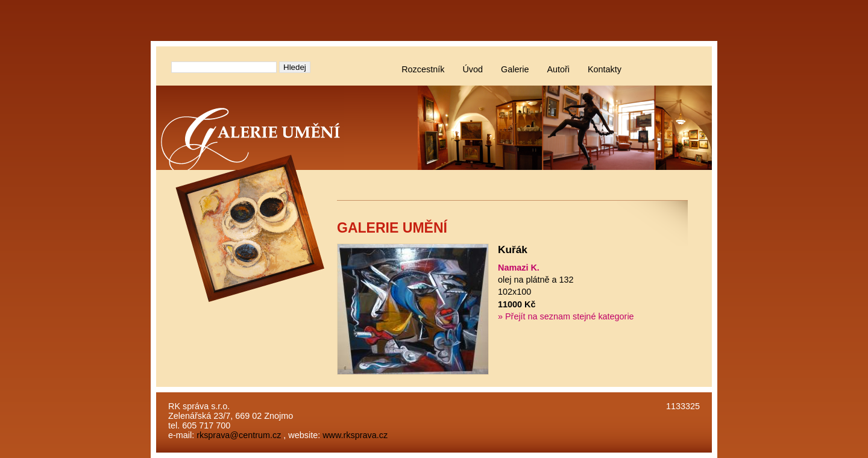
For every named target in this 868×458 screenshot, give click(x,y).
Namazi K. (519, 268)
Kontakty (605, 69)
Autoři (558, 69)
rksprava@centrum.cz (239, 435)
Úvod (473, 69)
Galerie (515, 69)
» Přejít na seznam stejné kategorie (566, 316)
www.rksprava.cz (355, 435)
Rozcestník (423, 69)
